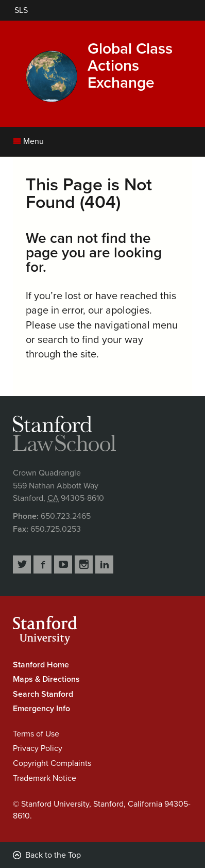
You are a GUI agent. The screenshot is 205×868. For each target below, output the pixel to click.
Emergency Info (41, 709)
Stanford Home (41, 665)
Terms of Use (36, 734)
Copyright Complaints (52, 763)
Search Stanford (43, 694)
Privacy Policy (38, 748)
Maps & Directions (46, 679)
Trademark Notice (45, 778)
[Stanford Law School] (21, 10)
